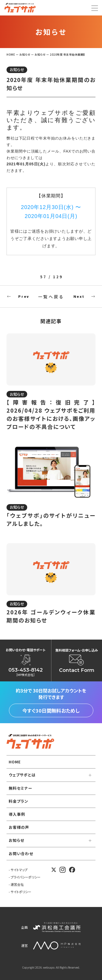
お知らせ (17, 69)
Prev (24, 297)
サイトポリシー (21, 892)
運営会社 (17, 884)
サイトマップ (19, 870)
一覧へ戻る (51, 297)
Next (79, 297)
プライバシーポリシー (26, 877)
